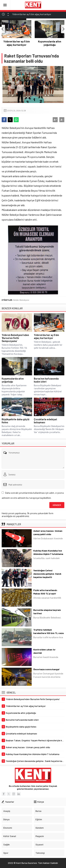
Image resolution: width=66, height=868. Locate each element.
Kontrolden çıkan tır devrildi (44, 651)
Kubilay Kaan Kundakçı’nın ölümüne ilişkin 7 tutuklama (48, 552)
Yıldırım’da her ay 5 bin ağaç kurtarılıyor (50, 43)
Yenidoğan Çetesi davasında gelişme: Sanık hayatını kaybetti (47, 574)
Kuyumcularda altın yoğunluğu (13, 380)
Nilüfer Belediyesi (21, 300)
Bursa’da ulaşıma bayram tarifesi (47, 612)
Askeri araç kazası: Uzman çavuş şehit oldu (48, 532)
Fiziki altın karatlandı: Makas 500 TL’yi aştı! (45, 592)
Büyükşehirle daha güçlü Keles (15, 421)
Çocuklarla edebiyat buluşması (45, 421)
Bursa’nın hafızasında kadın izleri (46, 380)
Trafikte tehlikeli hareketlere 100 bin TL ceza (48, 631)
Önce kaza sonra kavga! (46, 669)
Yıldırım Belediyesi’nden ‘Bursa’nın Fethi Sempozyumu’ (17, 45)
